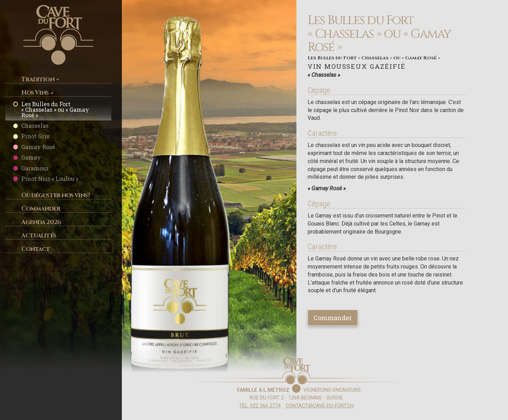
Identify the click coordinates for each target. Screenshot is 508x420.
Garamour (35, 168)
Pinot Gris (35, 136)
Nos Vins (37, 93)
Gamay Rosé (38, 147)
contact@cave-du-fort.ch (320, 406)
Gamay (31, 157)
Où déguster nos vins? (56, 195)
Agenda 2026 (41, 222)
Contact (36, 249)
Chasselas (35, 126)
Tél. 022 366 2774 (260, 406)
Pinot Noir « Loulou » (50, 179)
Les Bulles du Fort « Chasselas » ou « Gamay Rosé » (55, 109)
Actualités (39, 235)
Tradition (40, 79)
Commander (41, 209)
